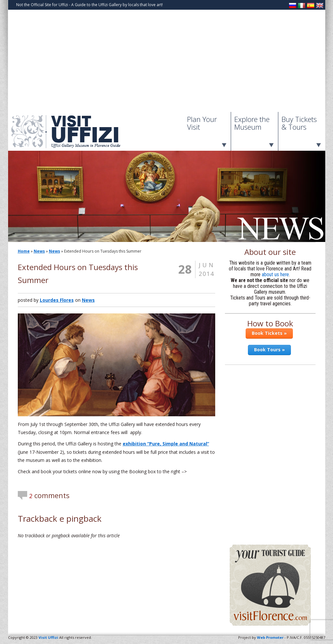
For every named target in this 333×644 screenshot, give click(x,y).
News (39, 251)
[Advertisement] (167, 63)
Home (24, 251)
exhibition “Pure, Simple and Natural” (166, 444)
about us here (275, 275)
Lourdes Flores (57, 300)
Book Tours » (269, 349)
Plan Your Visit (202, 123)
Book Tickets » (269, 333)
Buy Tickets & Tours (299, 123)
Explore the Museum (252, 123)
